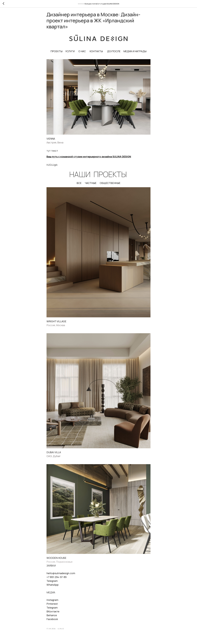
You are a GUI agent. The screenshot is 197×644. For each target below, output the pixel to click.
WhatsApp (53, 586)
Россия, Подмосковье (60, 563)
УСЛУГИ (70, 53)
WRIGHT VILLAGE (56, 323)
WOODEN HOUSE (56, 559)
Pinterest (52, 605)
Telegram (52, 582)
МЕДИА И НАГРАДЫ (135, 53)
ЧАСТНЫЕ (91, 185)
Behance (52, 617)
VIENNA (51, 140)
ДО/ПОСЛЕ (114, 53)
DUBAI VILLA (54, 454)
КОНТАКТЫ (96, 53)
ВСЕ (79, 185)
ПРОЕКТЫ (57, 53)
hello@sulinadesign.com (61, 575)
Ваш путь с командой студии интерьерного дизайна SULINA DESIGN (89, 158)
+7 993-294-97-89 (57, 579)
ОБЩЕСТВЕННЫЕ (110, 185)
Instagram (52, 602)
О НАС (82, 53)
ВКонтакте (53, 613)
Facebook (52, 621)
